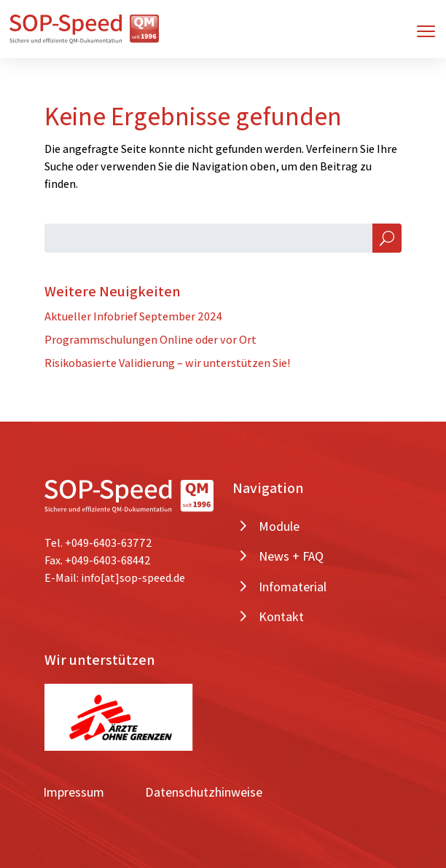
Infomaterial (293, 587)
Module (279, 526)
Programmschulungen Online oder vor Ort (150, 340)
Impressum (74, 792)
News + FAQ (291, 556)
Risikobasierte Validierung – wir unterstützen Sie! (167, 363)
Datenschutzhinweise (204, 792)
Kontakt (281, 616)
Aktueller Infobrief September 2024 (133, 316)
